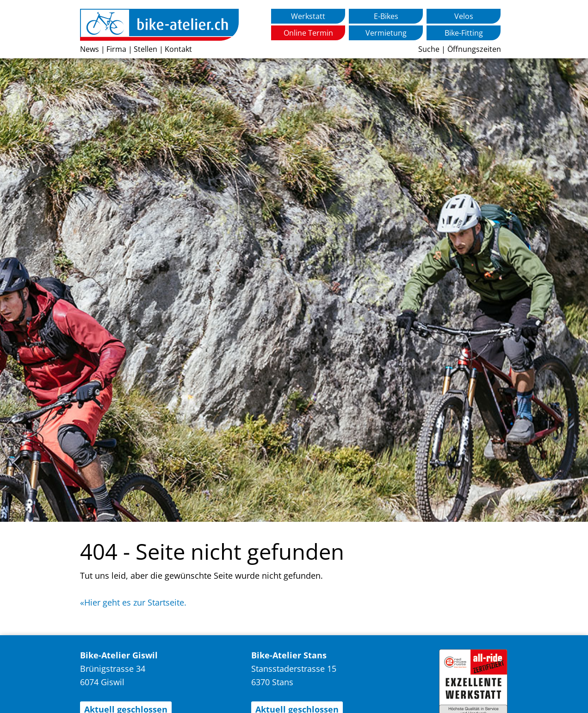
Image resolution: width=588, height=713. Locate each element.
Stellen (145, 49)
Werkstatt (308, 16)
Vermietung (386, 33)
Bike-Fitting (464, 33)
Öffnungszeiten (474, 49)
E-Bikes (386, 16)
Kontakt (178, 49)
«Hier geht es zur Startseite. (133, 602)
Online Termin (308, 33)
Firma (116, 49)
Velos (464, 16)
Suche (429, 49)
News (90, 49)
